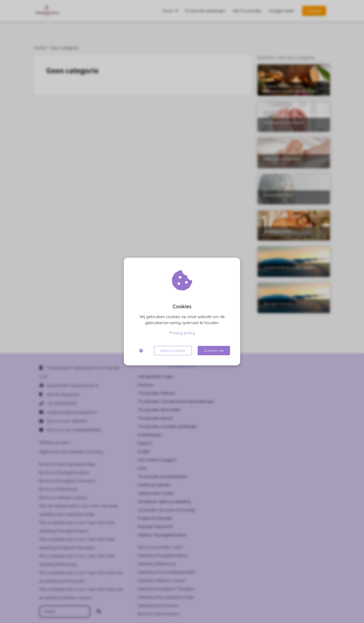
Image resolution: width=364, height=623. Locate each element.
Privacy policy (182, 333)
